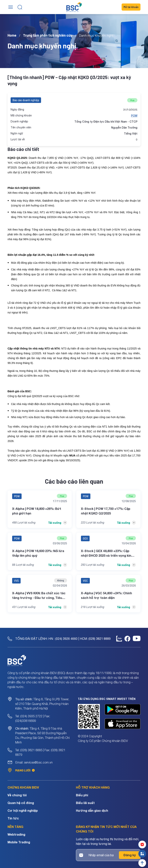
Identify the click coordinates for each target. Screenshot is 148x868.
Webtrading (16, 834)
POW (134, 116)
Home (12, 35)
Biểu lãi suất (85, 803)
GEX (85, 538)
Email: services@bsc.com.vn (34, 762)
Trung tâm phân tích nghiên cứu (48, 35)
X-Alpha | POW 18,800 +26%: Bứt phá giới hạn (37, 511)
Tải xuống (58, 523)
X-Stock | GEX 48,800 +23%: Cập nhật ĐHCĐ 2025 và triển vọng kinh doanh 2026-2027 (107, 553)
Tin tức (13, 818)
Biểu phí (82, 795)
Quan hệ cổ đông (21, 803)
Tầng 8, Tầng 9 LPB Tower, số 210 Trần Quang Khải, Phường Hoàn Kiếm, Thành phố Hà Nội (42, 704)
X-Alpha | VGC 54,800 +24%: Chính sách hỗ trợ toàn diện (106, 595)
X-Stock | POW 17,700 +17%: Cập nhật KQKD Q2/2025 (106, 511)
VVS (16, 581)
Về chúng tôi (17, 795)
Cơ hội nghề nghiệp (23, 810)
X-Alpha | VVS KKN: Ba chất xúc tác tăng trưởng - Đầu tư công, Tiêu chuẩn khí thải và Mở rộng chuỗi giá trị (40, 596)
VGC (85, 581)
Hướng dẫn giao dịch (92, 810)
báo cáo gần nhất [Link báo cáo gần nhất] (26, 451)
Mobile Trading (19, 842)
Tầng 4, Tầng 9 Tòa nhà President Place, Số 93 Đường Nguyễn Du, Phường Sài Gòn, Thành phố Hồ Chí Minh (42, 735)
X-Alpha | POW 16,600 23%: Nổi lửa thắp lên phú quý (38, 553)
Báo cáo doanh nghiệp (26, 100)
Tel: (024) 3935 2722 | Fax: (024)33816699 (33, 718)
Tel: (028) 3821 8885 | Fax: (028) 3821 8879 (40, 752)
